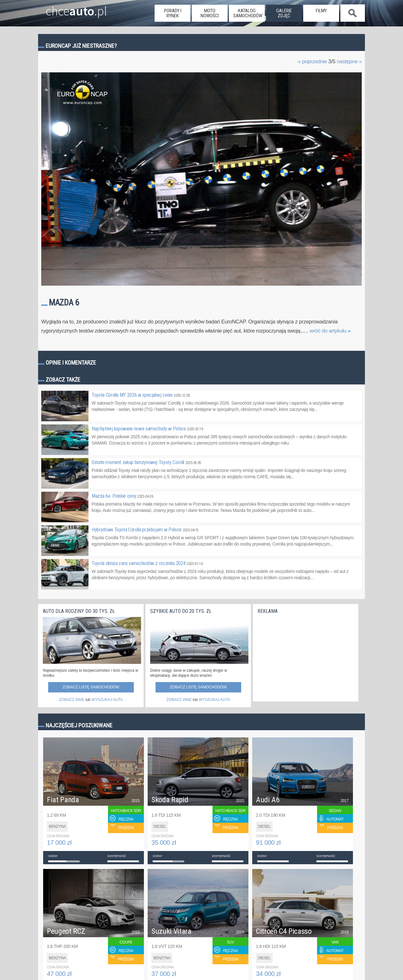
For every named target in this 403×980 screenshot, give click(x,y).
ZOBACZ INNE (72, 700)
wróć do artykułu (330, 331)
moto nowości (210, 13)
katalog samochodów (248, 13)
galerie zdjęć (284, 13)
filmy (321, 11)
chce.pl (69, 8)
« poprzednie (312, 62)
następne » (349, 62)
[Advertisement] (305, 656)
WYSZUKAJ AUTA (107, 700)
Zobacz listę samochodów (91, 687)
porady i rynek (173, 13)
